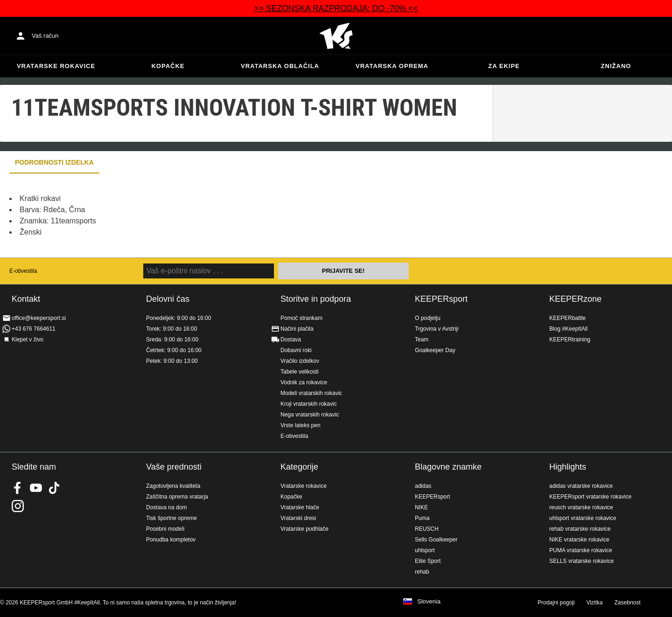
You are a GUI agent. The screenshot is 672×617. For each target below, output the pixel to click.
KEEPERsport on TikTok (54, 488)
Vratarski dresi (298, 518)
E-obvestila (23, 271)
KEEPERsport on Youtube (36, 488)
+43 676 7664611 (34, 329)
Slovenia (429, 602)
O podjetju (428, 318)
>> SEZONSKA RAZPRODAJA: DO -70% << (336, 8)
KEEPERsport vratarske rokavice (590, 497)
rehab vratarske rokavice (580, 529)
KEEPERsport (441, 299)
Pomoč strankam (301, 318)
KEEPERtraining (570, 340)
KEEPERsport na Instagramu (18, 506)
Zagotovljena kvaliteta (173, 486)
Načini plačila (297, 329)
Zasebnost (628, 603)
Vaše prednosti (174, 467)
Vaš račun (45, 36)
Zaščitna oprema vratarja (177, 497)
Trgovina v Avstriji (437, 329)
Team (422, 340)
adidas (423, 486)
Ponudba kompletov (171, 540)
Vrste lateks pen (301, 425)
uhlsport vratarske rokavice (583, 518)
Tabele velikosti (299, 372)
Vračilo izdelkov (300, 361)
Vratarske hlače (300, 507)
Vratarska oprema (392, 66)
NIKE (421, 507)
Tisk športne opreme (171, 518)
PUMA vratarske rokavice (581, 550)
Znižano (616, 66)
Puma (422, 518)
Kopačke (168, 66)
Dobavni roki (296, 350)
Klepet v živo (28, 340)
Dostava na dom (166, 507)
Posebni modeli (165, 529)
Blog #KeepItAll (568, 329)
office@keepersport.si (39, 318)
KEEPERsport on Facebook (18, 488)
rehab (422, 572)
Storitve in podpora (316, 299)
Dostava (291, 340)
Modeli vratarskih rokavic (311, 393)
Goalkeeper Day (435, 350)
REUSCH (427, 529)
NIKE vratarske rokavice (579, 540)
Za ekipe (504, 66)
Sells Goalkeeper (436, 540)
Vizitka (594, 603)
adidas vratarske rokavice (581, 486)
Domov (336, 36)
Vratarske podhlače (304, 529)
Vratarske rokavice (56, 66)
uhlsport (425, 550)
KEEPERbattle (567, 318)
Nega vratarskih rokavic (310, 415)
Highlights (568, 467)
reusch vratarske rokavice (581, 507)
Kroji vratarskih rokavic (309, 404)
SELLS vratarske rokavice (581, 561)
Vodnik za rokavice (304, 382)
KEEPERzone (575, 299)
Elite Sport (428, 561)
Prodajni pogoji (556, 603)
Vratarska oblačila (280, 66)
